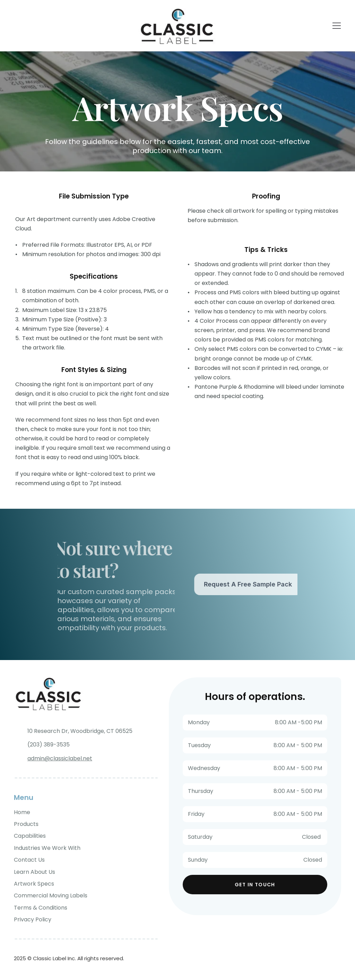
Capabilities (30, 836)
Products (26, 824)
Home (22, 812)
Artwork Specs (34, 884)
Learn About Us (34, 872)
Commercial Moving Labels (51, 895)
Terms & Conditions (41, 908)
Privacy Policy (33, 919)
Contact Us (29, 860)
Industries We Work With (47, 848)
